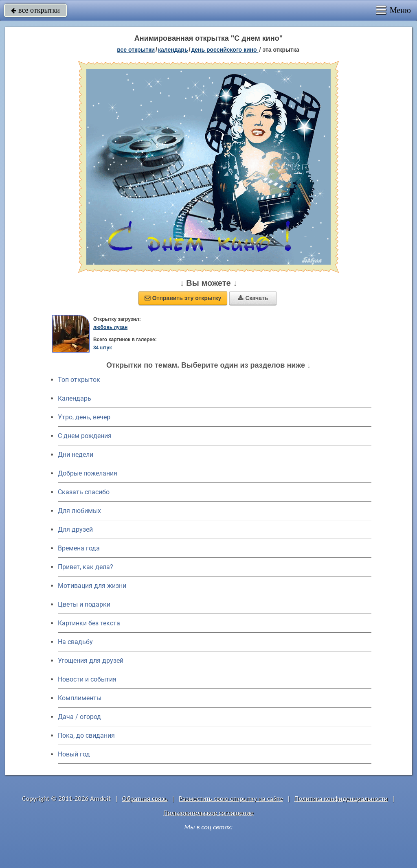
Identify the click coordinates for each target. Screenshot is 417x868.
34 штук (103, 348)
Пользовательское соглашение (208, 813)
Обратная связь (145, 799)
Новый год (74, 754)
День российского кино (225, 50)
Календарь (173, 50)
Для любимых (79, 511)
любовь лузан (110, 327)
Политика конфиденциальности (341, 799)
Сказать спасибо (84, 492)
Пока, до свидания (86, 735)
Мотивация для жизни (92, 586)
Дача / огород (79, 717)
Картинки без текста (89, 623)
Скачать (253, 298)
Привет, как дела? (86, 567)
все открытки (35, 10)
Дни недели (76, 455)
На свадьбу (75, 642)
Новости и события (87, 679)
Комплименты (80, 698)
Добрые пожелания (88, 473)
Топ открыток (79, 380)
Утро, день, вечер (84, 417)
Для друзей (75, 529)
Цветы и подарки (84, 604)
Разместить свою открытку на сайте (231, 799)
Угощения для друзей (91, 661)
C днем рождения (85, 436)
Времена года (79, 548)
